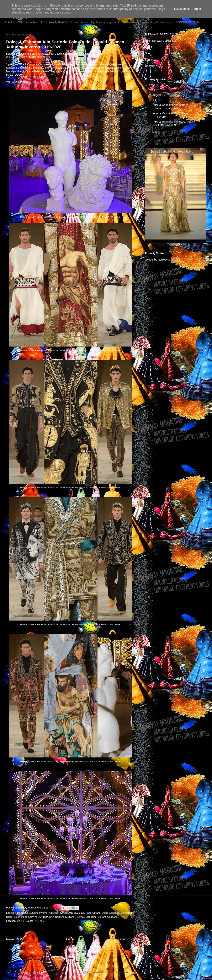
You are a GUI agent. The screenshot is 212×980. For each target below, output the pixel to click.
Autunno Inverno (38, 913)
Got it (197, 9)
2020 (153, 85)
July (155, 100)
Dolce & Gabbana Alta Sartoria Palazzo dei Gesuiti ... (170, 107)
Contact (150, 66)
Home (70, 939)
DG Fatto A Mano (91, 913)
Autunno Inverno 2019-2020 (64, 913)
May (155, 132)
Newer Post (14, 939)
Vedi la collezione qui (18, 82)
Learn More (182, 9)
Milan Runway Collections (160, 41)
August (157, 95)
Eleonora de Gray (24, 917)
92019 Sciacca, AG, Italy (31, 921)
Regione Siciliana (65, 917)
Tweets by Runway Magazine (162, 260)
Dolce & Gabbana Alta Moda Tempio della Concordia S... (173, 124)
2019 (153, 90)
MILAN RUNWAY (44, 917)
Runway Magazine (86, 917)
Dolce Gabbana (111, 913)
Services (150, 60)
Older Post (125, 939)
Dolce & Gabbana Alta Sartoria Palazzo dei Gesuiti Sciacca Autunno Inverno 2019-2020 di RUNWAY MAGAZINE (70, 217)
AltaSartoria (21, 913)
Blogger (134, 972)
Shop (148, 53)
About (148, 47)
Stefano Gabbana (108, 917)
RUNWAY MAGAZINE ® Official (164, 34)
